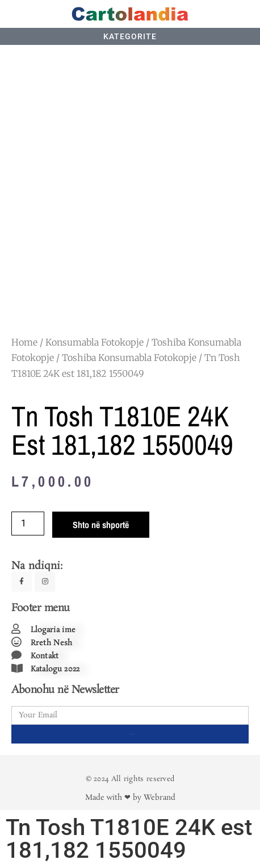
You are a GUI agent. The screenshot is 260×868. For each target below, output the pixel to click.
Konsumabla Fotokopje (95, 342)
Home (24, 342)
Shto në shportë (101, 525)
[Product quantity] (28, 524)
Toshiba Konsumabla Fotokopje (129, 358)
